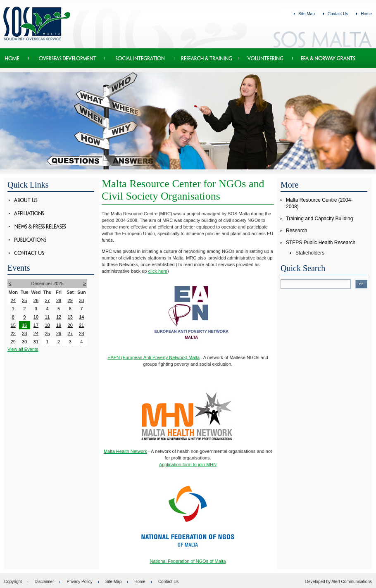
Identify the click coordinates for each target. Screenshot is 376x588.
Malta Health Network (125, 451)
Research (296, 231)
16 (24, 325)
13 (70, 317)
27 (47, 300)
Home (366, 14)
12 (59, 317)
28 (59, 300)
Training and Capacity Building (319, 219)
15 (13, 325)
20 (70, 325)
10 (36, 317)
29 (70, 300)
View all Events (23, 349)
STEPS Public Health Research (321, 243)
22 (13, 333)
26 (36, 300)
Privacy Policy (79, 582)
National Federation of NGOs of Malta (188, 561)
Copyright (13, 582)
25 (24, 300)
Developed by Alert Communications (339, 582)
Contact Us (338, 14)
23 (24, 333)
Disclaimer (44, 582)
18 (47, 325)
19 (59, 325)
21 (81, 325)
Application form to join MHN (188, 464)
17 (36, 325)
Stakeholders (310, 253)
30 (81, 300)
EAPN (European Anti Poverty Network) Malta (153, 357)
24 (13, 300)
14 (81, 317)
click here (158, 271)
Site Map (306, 14)
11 (47, 317)
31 (36, 342)
